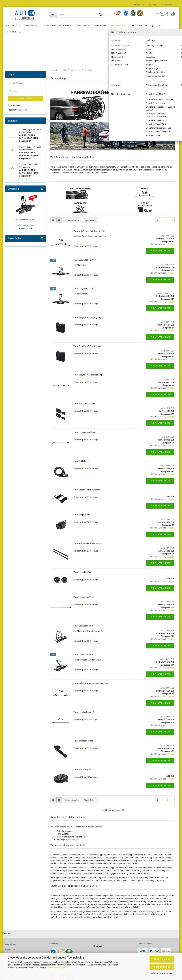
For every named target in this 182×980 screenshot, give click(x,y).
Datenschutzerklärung (56, 968)
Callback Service (13, 944)
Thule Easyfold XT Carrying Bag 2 (88, 309)
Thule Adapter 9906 (82, 478)
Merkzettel (167, 5)
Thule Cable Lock (81, 424)
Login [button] (153, 5)
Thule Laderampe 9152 (84, 560)
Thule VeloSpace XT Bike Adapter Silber (91, 647)
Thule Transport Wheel (83, 704)
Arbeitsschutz (32, 26)
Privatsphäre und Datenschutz (18, 939)
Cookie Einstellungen (14, 949)
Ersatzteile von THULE (20, 127)
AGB (7, 934)
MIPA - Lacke (83, 26)
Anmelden (26, 160)
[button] (139, 5)
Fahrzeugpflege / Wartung (58, 26)
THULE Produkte (119, 26)
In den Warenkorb (161, 214)
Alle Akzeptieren (162, 959)
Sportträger (15, 119)
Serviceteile (100, 26)
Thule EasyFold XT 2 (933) (85, 223)
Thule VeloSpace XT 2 (83, 589)
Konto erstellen (14, 167)
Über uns (172, 26)
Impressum (10, 913)
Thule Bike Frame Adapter (85, 396)
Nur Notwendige (162, 967)
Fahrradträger (16, 83)
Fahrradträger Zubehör (22, 105)
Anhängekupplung (20, 92)
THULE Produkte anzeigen (21, 70)
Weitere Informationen (162, 974)
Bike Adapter (18, 97)
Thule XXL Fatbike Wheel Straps (88, 507)
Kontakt (9, 918)
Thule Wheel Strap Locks (84, 367)
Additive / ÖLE (13, 26)
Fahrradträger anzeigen (22, 88)
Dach (15, 101)
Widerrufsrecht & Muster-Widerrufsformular (24, 928)
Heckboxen (15, 110)
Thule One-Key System (20, 123)
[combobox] (72, 184)
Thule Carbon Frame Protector (87, 453)
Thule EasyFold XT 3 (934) (85, 252)
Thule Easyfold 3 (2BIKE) (26, 281)
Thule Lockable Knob (83, 536)
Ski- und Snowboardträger (21, 114)
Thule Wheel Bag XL (82, 733)
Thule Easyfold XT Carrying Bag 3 (88, 281)
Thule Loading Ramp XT (84, 675)
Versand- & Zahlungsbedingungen (20, 923)
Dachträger (15, 79)
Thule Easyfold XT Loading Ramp (88, 338)
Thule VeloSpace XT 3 (83, 618)
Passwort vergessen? (17, 172)
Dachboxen (15, 74)
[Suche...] (53, 15)
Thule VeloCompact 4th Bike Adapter (89, 195)
